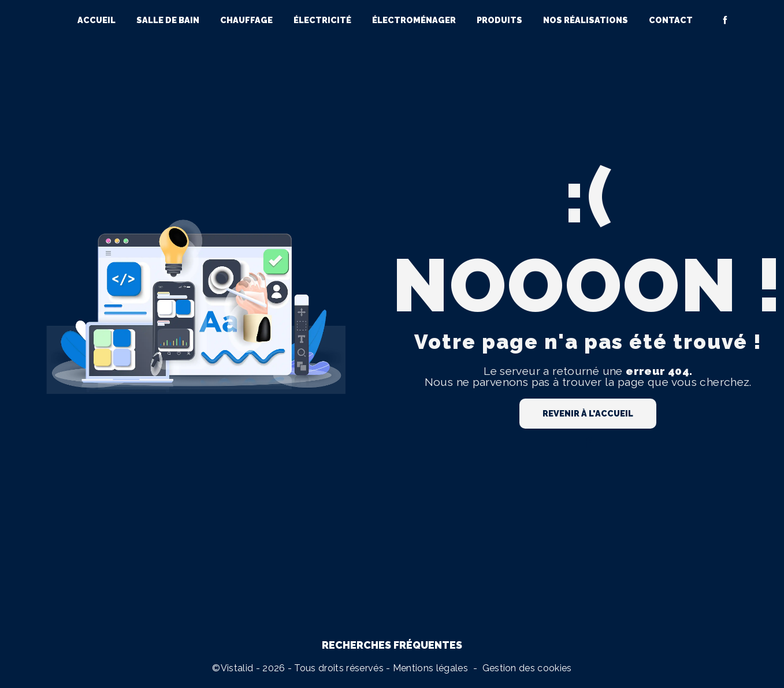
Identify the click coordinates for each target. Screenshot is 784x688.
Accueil (96, 20)
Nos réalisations (586, 20)
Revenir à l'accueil (588, 413)
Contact (671, 20)
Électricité (322, 20)
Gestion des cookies (527, 668)
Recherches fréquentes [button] (392, 645)
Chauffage (246, 20)
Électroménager (414, 20)
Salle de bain (168, 20)
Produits (499, 20)
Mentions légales (430, 668)
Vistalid (237, 668)
